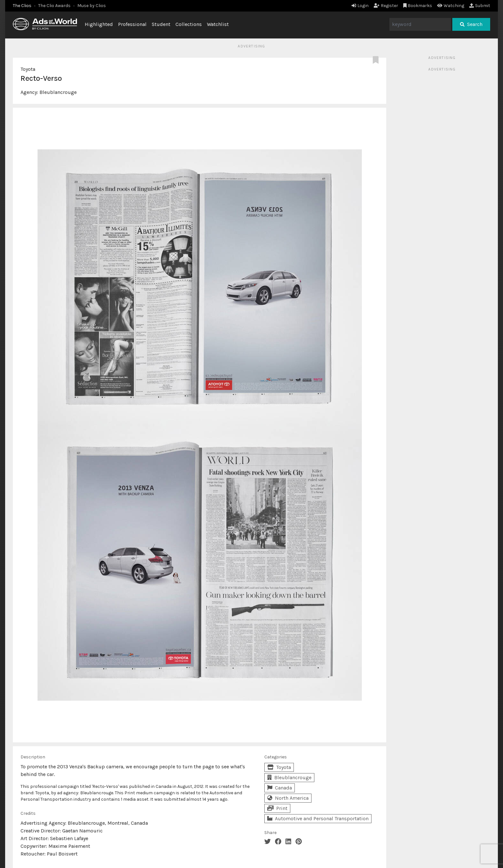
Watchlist (218, 24)
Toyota (28, 69)
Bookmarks (418, 6)
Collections (189, 24)
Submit (480, 6)
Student (161, 24)
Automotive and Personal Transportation (318, 818)
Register (386, 6)
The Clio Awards (54, 6)
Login (360, 6)
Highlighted (99, 24)
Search (471, 24)
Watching (451, 6)
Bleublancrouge (58, 92)
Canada (280, 788)
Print (277, 808)
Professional (132, 24)
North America (288, 798)
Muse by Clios (92, 6)
